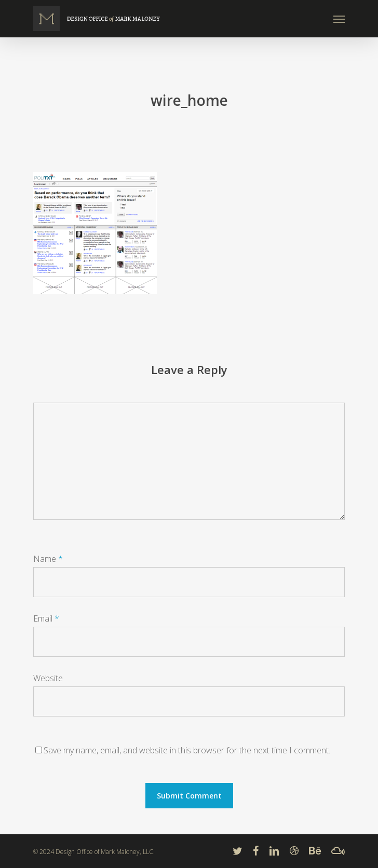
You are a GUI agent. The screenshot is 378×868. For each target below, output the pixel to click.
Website (48, 678)
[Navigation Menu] (339, 19)
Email (46, 618)
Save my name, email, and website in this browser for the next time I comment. (187, 750)
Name (48, 559)
